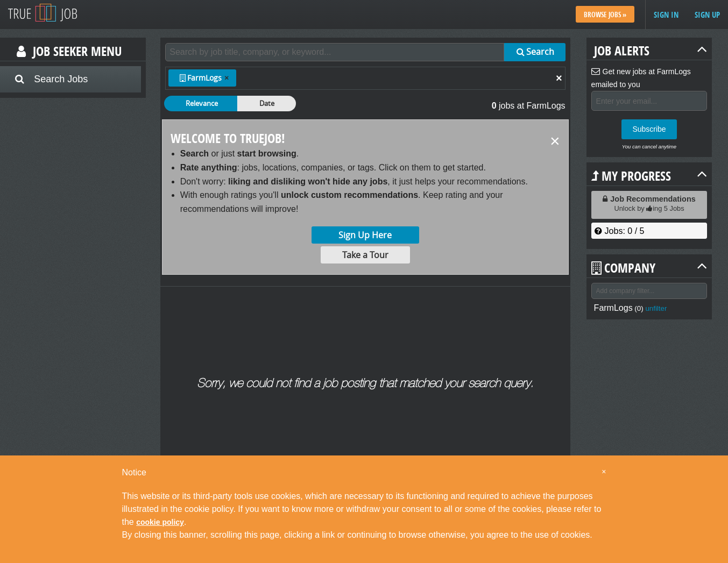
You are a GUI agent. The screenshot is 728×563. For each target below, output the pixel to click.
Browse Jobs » (605, 15)
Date (267, 103)
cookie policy (160, 522)
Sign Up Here (365, 235)
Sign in (666, 15)
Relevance (202, 103)
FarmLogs (613, 308)
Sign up (707, 15)
